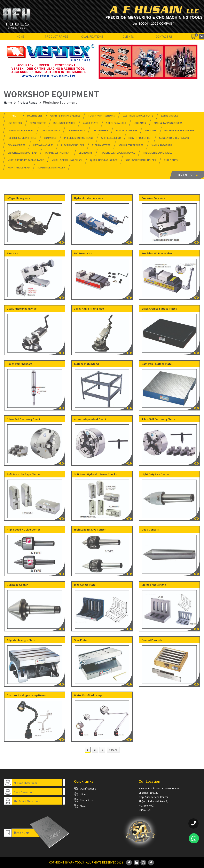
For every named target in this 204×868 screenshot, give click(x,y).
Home (20, 37)
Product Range (56, 37)
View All (113, 750)
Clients (128, 37)
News (83, 806)
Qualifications (92, 37)
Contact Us (164, 37)
